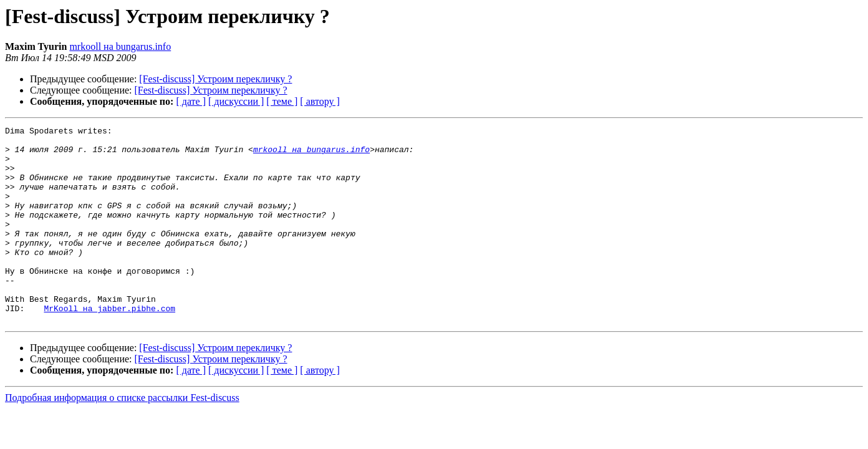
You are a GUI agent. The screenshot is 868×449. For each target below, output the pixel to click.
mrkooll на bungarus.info (120, 46)
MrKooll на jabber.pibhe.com (109, 345)
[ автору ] (320, 101)
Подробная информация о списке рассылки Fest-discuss (122, 437)
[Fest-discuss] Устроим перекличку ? (215, 79)
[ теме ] (282, 101)
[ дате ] (191, 101)
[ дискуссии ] (236, 101)
